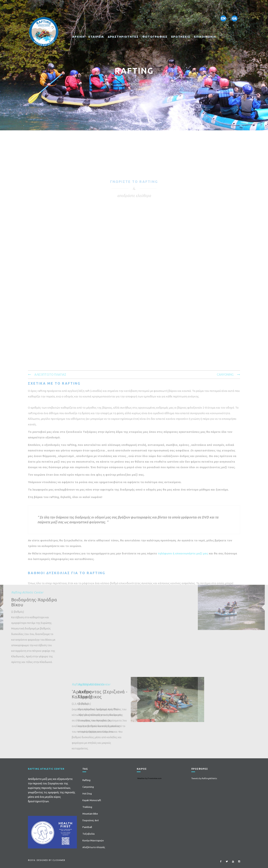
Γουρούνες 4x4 (90, 820)
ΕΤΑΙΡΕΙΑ (96, 37)
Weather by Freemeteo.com (149, 778)
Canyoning (88, 787)
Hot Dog (87, 794)
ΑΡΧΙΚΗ (78, 37)
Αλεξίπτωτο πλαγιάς (94, 847)
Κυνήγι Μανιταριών (93, 840)
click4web (59, 860)
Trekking (87, 807)
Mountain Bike (90, 814)
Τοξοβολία (88, 834)
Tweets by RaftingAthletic (204, 778)
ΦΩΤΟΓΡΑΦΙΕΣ (155, 37)
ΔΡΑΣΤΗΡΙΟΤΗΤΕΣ (123, 37)
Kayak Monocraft (92, 800)
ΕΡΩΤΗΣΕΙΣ (181, 37)
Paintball (87, 827)
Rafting (86, 780)
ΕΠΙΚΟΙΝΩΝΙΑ (205, 37)
